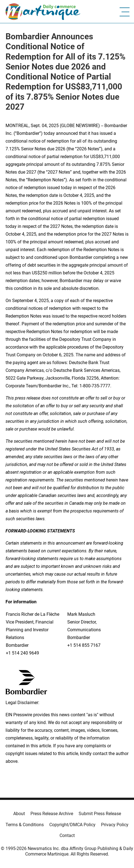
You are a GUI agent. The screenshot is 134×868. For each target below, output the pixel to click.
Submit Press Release (100, 814)
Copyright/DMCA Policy (72, 825)
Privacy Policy (115, 825)
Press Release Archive (52, 814)
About (19, 814)
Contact (67, 835)
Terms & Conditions (25, 825)
